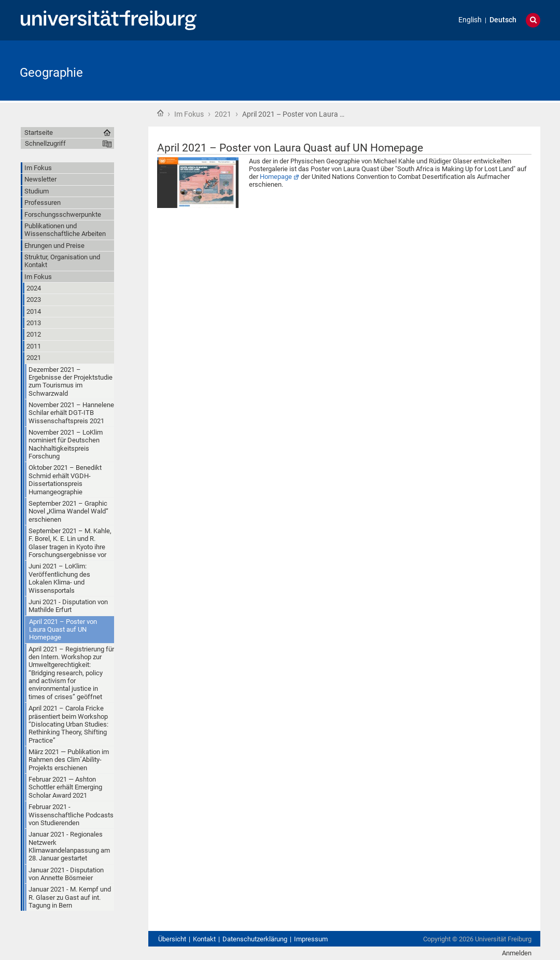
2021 (223, 114)
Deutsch (503, 20)
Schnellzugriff (45, 143)
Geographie (51, 73)
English (470, 20)
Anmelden (517, 953)
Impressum (311, 939)
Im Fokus (189, 114)
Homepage (276, 177)
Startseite (160, 113)
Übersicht (172, 939)
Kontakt (204, 939)
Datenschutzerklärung (255, 939)
